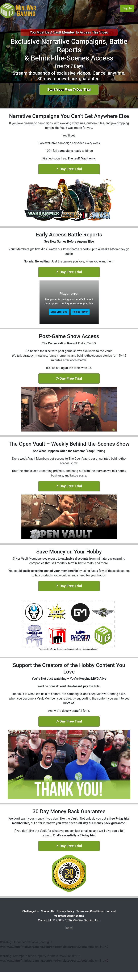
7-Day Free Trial (69, 169)
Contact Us (48, 911)
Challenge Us (30, 911)
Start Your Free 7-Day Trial (69, 89)
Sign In (127, 8)
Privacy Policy (65, 911)
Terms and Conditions (90, 911)
